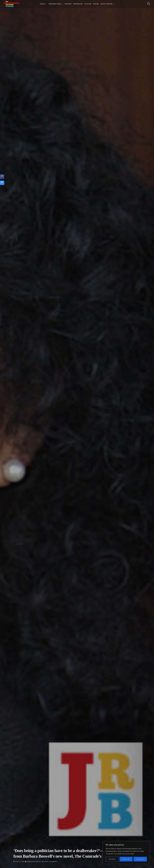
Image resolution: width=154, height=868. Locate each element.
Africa (43, 4)
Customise (112, 859)
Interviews (78, 4)
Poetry (96, 4)
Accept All (140, 859)
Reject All (126, 859)
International (55, 4)
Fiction (88, 4)
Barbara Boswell (34, 862)
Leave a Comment (51, 862)
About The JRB (107, 4)
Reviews (68, 4)
